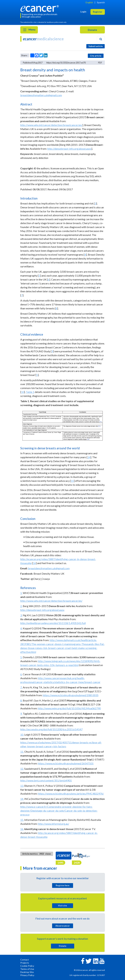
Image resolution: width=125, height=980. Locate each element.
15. (22, 820)
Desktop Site (27, 972)
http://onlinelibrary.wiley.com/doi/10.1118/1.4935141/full (53, 623)
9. (21, 714)
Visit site (63, 906)
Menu (29, 30)
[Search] (101, 39)
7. (21, 687)
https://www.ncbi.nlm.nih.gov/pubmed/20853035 (71, 695)
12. (22, 769)
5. (21, 657)
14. (22, 799)
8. (21, 700)
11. (22, 752)
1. (21, 593)
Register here (63, 885)
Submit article (96, 46)
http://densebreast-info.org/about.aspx (69, 149)
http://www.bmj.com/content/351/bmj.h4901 (46, 780)
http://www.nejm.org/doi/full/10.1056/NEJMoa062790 (69, 708)
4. (21, 628)
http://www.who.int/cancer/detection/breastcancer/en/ (51, 125)
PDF (100, 63)
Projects (25, 963)
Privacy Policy (27, 975)
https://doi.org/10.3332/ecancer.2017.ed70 (66, 63)
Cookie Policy (27, 966)
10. (22, 735)
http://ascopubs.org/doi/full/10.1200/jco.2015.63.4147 (51, 729)
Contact (25, 960)
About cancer (63, 926)
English (89, 2)
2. (21, 606)
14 (89, 457)
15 (72, 481)
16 (34, 563)
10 (23, 392)
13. (22, 786)
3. (21, 615)
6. (21, 674)
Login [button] (83, 12)
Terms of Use (27, 969)
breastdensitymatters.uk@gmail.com (41, 95)
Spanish (101, 2)
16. (22, 829)
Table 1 (30, 392)
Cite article (96, 56)
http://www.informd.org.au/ (54, 824)
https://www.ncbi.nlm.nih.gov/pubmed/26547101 (66, 763)
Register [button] (98, 12)
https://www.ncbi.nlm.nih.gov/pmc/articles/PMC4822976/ (71, 794)
